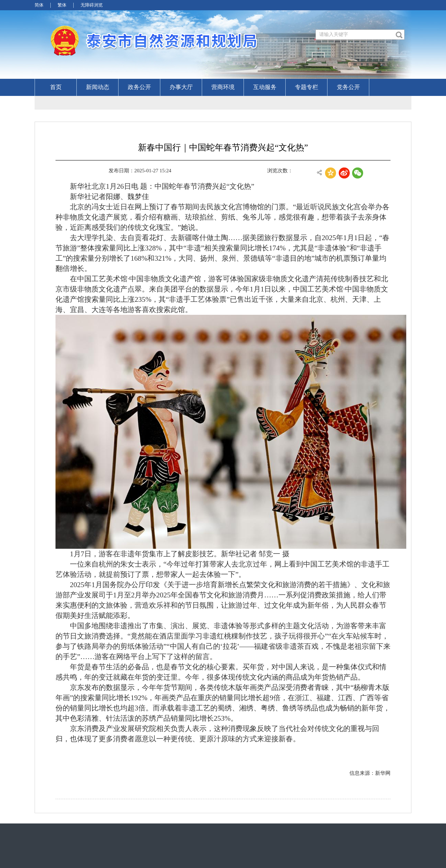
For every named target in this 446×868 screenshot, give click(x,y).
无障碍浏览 (92, 5)
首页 (56, 87)
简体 (39, 5)
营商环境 (223, 87)
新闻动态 (98, 87)
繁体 (62, 5)
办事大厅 (181, 87)
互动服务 (265, 87)
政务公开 (139, 87)
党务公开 (348, 87)
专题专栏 (307, 87)
